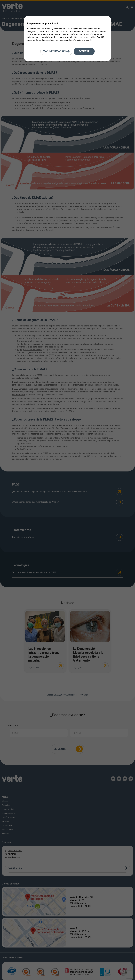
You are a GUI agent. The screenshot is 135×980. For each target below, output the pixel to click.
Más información (56, 51)
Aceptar (84, 51)
